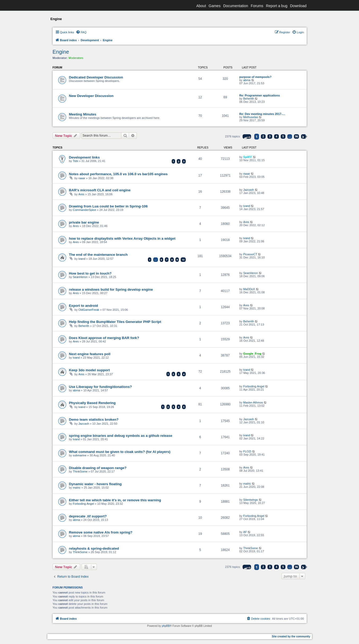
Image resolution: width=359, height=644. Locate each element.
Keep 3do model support (90, 370)
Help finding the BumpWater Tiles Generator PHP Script (115, 322)
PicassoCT (250, 254)
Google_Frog (252, 354)
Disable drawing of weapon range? (98, 468)
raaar (82, 178)
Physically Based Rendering (92, 403)
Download (298, 6)
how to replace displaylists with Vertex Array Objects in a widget (122, 238)
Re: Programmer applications (260, 95)
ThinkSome (80, 471)
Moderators (76, 58)
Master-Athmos (253, 402)
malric (77, 488)
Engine (61, 52)
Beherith (249, 99)
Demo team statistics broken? (94, 420)
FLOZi (247, 451)
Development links (85, 157)
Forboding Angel (254, 386)
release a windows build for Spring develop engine (111, 289)
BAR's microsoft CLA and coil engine (100, 190)
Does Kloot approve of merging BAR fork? (104, 338)
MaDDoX (249, 289)
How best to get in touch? (90, 273)
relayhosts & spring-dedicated (94, 548)
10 (183, 260)
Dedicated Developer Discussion (96, 77)
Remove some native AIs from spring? (101, 532)
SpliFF (248, 157)
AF (245, 532)
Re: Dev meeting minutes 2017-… (262, 114)
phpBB (166, 626)
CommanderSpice (84, 210)
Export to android (84, 306)
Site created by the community (291, 636)
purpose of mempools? (256, 77)
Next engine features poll (90, 354)
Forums (257, 6)
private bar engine (84, 222)
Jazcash (248, 190)
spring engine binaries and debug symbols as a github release (121, 436)
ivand (247, 206)
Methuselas (251, 117)
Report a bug (277, 6)
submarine (79, 455)
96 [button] (296, 136)
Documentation (236, 6)
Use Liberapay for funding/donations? (101, 387)
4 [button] (276, 136)
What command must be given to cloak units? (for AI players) (120, 452)
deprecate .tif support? (88, 516)
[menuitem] (81, 32)
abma (247, 80)
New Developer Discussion (91, 96)
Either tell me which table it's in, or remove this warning (115, 500)
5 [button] (283, 136)
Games (215, 6)
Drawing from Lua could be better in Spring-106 (108, 206)
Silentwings (251, 500)
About (201, 6)
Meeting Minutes (83, 114)
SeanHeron (80, 277)
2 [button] (263, 136)
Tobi (75, 161)
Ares (81, 194)
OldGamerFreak (89, 310)
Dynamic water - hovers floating (95, 484)
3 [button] (270, 136)
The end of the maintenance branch (98, 255)
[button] (247, 136)
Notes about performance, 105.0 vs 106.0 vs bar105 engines (118, 174)
